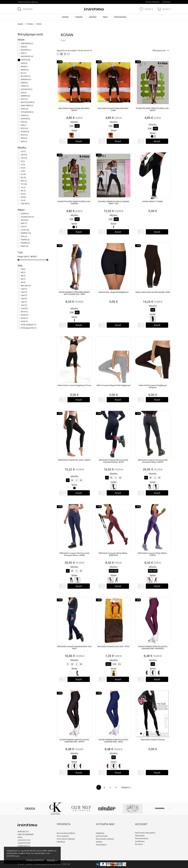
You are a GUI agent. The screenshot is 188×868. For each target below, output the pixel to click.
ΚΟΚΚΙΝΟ (25, 96)
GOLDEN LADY (27, 217)
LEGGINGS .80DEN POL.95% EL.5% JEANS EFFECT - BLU (114, 202)
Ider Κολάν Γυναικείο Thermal (153, 740)
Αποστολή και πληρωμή (66, 839)
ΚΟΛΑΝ (25, 315)
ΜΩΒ (24, 47)
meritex (25, 230)
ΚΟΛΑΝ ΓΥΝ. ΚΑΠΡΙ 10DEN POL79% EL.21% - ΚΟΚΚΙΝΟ (74, 202)
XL (23, 174)
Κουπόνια (139, 844)
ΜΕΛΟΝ (25, 70)
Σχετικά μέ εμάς (102, 836)
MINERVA (26, 233)
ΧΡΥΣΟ (24, 128)
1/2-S (24, 184)
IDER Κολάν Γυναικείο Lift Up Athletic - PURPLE (153, 554)
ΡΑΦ (24, 53)
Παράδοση (61, 842)
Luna (24, 227)
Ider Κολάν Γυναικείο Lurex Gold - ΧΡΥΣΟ (114, 646)
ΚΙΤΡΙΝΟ (25, 132)
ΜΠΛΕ (24, 138)
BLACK (24, 135)
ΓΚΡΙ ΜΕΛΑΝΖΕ (27, 112)
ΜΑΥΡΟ (26, 60)
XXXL (24, 181)
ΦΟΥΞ (24, 99)
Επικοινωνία (120, 17)
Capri (24, 289)
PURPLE (25, 115)
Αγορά (79, 141)
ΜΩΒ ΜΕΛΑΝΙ (27, 43)
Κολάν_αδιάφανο (28, 325)
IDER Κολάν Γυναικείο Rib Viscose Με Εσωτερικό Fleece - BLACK (114, 461)
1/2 (23, 187)
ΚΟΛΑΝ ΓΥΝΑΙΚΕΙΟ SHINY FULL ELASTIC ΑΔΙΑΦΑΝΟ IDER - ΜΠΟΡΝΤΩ (153, 647)
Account (141, 824)
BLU (23, 73)
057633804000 (28, 834)
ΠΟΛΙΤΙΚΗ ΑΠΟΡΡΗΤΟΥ (35, 860)
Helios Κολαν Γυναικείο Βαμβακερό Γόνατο (74, 385)
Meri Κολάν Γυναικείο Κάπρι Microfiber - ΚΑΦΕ (114, 109)
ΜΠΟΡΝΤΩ (26, 50)
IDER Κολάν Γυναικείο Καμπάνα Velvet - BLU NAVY (74, 647)
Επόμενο (126, 787)
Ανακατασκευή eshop (43, 864)
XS (23, 161)
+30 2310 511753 (24, 840)
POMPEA (25, 240)
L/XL (24, 158)
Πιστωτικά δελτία (142, 838)
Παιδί (105, 17)
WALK (24, 246)
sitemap (99, 842)
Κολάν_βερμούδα (28, 328)
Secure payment (63, 836)
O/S (23, 151)
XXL (23, 178)
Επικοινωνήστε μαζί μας (28, 2)
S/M (24, 155)
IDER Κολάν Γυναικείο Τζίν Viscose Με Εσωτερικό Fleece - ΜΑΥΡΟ (153, 461)
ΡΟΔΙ (24, 122)
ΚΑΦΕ (24, 63)
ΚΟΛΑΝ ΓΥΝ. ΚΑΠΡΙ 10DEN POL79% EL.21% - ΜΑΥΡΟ (153, 109)
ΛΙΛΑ (23, 93)
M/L (23, 191)
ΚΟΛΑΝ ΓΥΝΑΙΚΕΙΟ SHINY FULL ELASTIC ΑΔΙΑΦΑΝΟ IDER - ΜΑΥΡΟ (74, 741)
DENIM (24, 83)
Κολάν (24, 318)
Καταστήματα (101, 845)
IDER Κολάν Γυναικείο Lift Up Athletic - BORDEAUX (114, 554)
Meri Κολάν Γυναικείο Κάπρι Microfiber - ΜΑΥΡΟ (74, 109)
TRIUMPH (25, 243)
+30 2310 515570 (24, 843)
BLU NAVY (26, 76)
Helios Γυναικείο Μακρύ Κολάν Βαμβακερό (114, 385)
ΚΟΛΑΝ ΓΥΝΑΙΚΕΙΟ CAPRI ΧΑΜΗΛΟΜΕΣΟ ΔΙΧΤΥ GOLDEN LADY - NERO (74, 293)
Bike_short (26, 285)
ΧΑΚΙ (23, 125)
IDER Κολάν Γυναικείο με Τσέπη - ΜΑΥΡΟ (74, 460)
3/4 (23, 194)
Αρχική (65, 17)
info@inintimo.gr (24, 846)
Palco (24, 236)
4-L (23, 200)
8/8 (23, 272)
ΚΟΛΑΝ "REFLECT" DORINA (153, 201)
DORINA (25, 214)
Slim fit (24, 312)
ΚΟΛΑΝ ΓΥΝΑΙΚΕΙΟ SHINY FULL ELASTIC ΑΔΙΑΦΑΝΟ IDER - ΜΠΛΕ (114, 741)
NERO (24, 141)
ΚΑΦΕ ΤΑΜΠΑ (27, 106)
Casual (24, 308)
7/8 (23, 269)
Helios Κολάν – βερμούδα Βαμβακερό (114, 292)
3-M (23, 197)
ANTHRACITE (27, 89)
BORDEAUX (26, 79)
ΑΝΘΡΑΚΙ (25, 119)
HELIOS (24, 220)
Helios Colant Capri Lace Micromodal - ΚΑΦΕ (153, 292)
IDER (24, 223)
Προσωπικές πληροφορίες (145, 833)
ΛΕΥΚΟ (24, 109)
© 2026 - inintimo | (26, 864)
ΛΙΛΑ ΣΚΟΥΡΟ (27, 56)
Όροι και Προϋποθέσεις (66, 833)
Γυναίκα (79, 17)
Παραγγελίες (140, 836)
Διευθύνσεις (140, 841)
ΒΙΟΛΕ (24, 66)
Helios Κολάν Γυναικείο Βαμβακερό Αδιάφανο (153, 386)
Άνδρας (93, 17)
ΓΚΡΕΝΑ (25, 86)
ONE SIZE (25, 204)
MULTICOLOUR (27, 102)
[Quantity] (63, 141)
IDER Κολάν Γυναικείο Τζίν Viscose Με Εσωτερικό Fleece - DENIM (74, 554)
